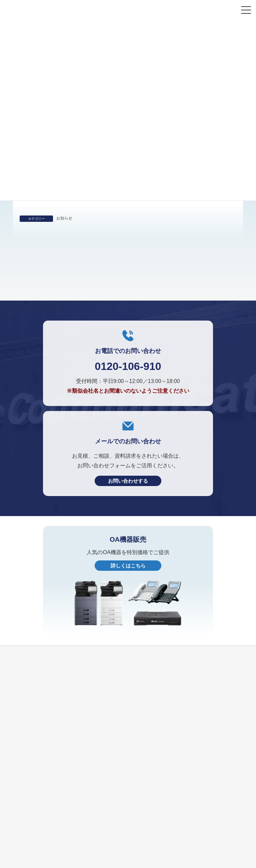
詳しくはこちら (128, 616)
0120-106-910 (128, 417)
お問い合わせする (128, 531)
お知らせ (64, 218)
